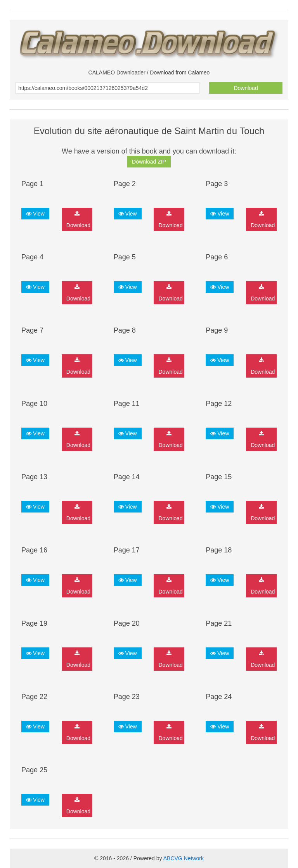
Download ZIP (149, 162)
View (35, 214)
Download (246, 88)
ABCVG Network (184, 858)
